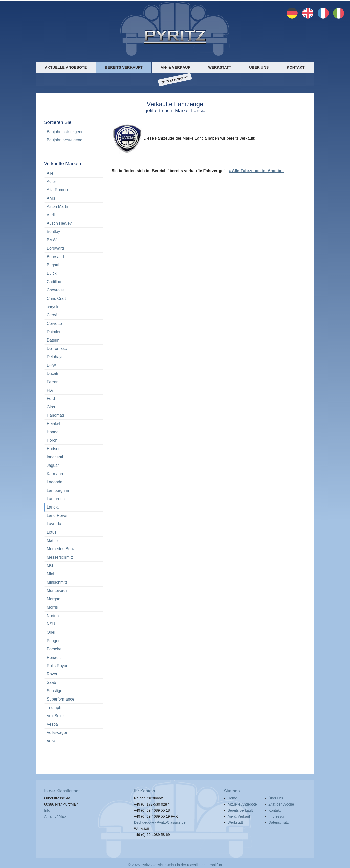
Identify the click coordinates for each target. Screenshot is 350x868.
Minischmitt (57, 582)
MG (50, 566)
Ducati (52, 374)
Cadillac (54, 282)
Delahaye (55, 357)
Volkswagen (57, 733)
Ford (51, 399)
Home (232, 798)
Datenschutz (278, 822)
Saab (51, 682)
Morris (52, 607)
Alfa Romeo (57, 190)
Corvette (54, 323)
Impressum (277, 816)
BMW (51, 240)
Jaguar (53, 465)
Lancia (52, 507)
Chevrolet (55, 290)
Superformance (60, 699)
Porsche (54, 649)
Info (47, 810)
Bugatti (53, 265)
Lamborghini (58, 490)
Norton (53, 616)
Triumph (54, 707)
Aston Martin (58, 207)
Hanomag (55, 415)
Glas (51, 407)
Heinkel (53, 424)
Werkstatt (220, 67)
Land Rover (57, 515)
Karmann (55, 474)
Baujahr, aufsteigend (65, 132)
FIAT (51, 390)
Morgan (53, 599)
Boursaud (55, 257)
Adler (51, 182)
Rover (52, 674)
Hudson (53, 449)
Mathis (52, 541)
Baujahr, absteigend (64, 140)
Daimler (53, 332)
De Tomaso (57, 348)
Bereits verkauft (124, 67)
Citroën (53, 315)
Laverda (54, 524)
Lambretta (56, 499)
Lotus (51, 532)
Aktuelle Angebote (66, 67)
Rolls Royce (57, 666)
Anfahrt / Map (55, 816)
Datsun (53, 340)
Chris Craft (56, 298)
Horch (52, 440)
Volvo (51, 741)
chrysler (54, 307)
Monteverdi (57, 591)
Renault (53, 657)
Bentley (53, 232)
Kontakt (296, 67)
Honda (52, 432)
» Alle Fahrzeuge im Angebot (256, 171)
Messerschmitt (60, 557)
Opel (51, 632)
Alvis (51, 198)
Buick (51, 273)
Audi (51, 215)
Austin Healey (59, 223)
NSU (51, 624)
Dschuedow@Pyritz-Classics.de (160, 822)
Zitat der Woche (175, 80)
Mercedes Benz (61, 549)
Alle (50, 173)
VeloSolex (56, 716)
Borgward (55, 248)
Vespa (52, 724)
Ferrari (52, 382)
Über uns (259, 67)
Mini (50, 574)
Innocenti (55, 457)
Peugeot (54, 641)
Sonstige (54, 691)
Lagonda (54, 482)
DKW (51, 365)
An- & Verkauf (175, 67)
